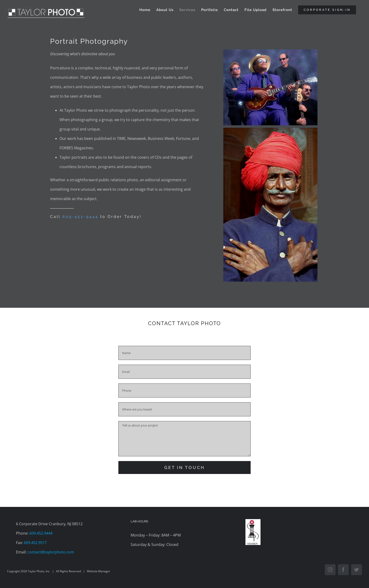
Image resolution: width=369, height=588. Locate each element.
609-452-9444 (80, 217)
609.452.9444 (41, 533)
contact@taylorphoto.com (51, 552)
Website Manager (98, 571)
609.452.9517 (35, 543)
